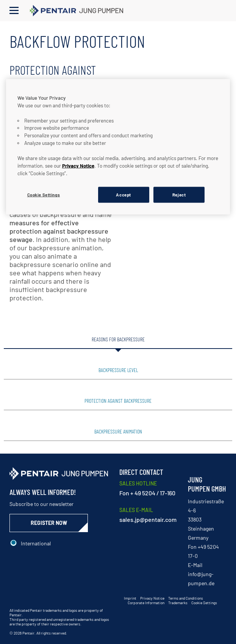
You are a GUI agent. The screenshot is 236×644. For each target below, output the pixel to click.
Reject (179, 195)
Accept (123, 195)
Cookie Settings (204, 603)
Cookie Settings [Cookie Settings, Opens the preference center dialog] (44, 195)
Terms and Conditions (186, 598)
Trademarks (178, 603)
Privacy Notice (152, 598)
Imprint (130, 598)
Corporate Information (146, 603)
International (36, 543)
